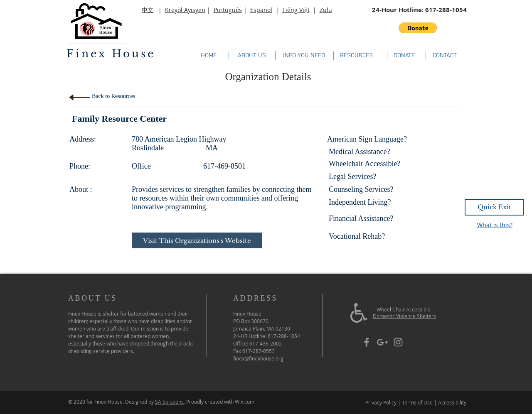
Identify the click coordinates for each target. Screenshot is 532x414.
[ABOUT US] (252, 56)
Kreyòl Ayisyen (185, 10)
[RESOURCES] (356, 56)
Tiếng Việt (296, 10)
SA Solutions (169, 402)
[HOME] (208, 56)
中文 (148, 10)
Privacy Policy (381, 402)
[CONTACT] (445, 56)
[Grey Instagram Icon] (398, 342)
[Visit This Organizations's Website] (197, 240)
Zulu (326, 10)
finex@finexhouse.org (258, 358)
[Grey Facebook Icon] (367, 342)
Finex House (111, 54)
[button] (418, 28)
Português (228, 10)
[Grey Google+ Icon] (382, 342)
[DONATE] (404, 56)
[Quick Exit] (494, 207)
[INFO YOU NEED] (304, 56)
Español (261, 10)
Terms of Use (417, 402)
